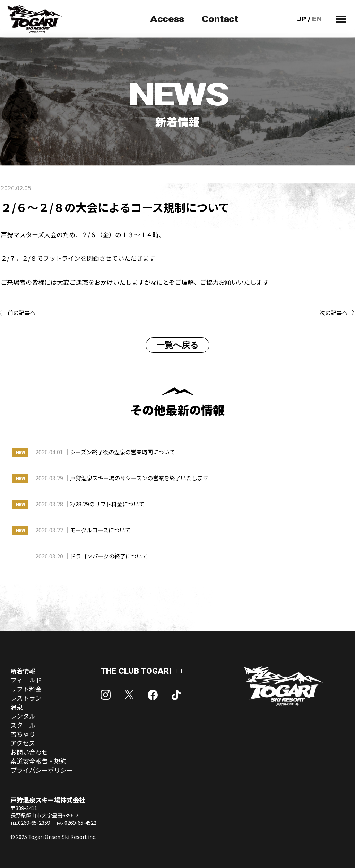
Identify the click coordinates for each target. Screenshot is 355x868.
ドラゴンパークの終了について (92, 556)
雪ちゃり (23, 734)
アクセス (23, 743)
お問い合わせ (29, 752)
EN (317, 19)
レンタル (23, 716)
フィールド (26, 680)
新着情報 (23, 671)
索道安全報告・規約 (38, 761)
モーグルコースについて (83, 530)
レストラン (26, 698)
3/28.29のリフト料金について (90, 504)
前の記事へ (21, 312)
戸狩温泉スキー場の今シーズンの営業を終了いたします (122, 478)
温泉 (17, 707)
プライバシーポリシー (42, 770)
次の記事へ (334, 312)
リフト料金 (26, 689)
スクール (23, 725)
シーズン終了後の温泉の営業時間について (105, 452)
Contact (220, 19)
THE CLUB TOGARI (136, 671)
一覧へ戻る (177, 345)
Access (167, 19)
